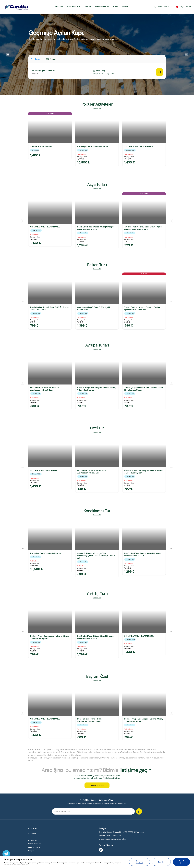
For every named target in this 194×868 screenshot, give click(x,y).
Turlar (116, 7)
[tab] (36, 60)
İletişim (125, 7)
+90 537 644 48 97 (163, 7)
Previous (8, 54)
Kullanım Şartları (35, 847)
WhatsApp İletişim (97, 785)
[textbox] (61, 74)
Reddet (161, 862)
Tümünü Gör (97, 108)
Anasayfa (59, 7)
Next (186, 54)
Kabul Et (181, 862)
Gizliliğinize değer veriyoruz (18, 859)
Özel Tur (87, 7)
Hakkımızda (33, 840)
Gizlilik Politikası (34, 844)
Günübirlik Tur (73, 7)
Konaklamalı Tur (102, 7)
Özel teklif (144, 274)
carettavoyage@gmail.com (117, 839)
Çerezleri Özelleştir (139, 862)
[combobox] (61, 74)
